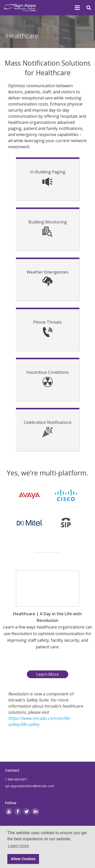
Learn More (48, 674)
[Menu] (78, 8)
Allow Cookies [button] (23, 859)
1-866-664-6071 (16, 779)
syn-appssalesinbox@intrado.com (30, 786)
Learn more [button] (18, 846)
